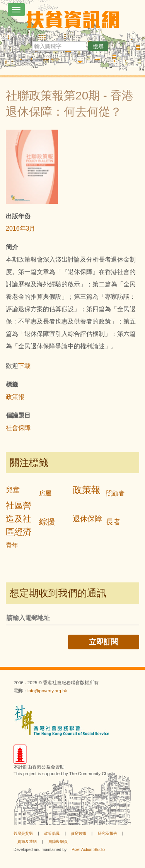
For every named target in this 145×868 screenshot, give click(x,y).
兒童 (13, 490)
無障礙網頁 (58, 841)
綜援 (47, 521)
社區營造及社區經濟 (19, 519)
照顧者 (115, 493)
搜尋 (98, 46)
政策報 (15, 397)
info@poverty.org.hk (47, 691)
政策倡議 (52, 833)
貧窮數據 (78, 833)
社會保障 (18, 428)
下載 (24, 366)
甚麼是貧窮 (23, 833)
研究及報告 (107, 833)
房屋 (45, 493)
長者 (113, 522)
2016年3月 (21, 229)
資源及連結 (27, 841)
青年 (12, 545)
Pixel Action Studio (88, 850)
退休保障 (87, 519)
